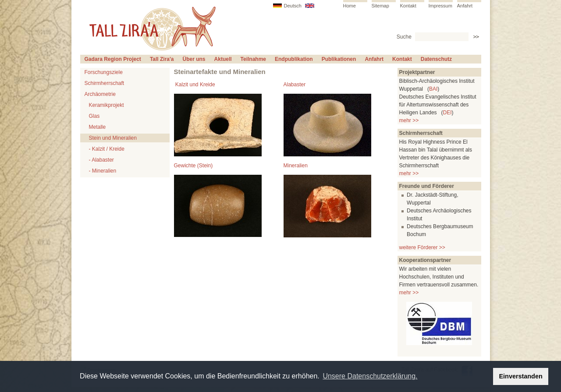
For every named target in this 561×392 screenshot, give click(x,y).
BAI (433, 89)
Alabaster (295, 85)
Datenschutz (436, 59)
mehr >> (409, 120)
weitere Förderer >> (422, 247)
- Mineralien (103, 171)
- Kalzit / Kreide (107, 149)
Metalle (98, 127)
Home (350, 6)
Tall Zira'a (162, 59)
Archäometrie (100, 94)
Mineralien (296, 166)
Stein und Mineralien (113, 138)
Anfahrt (465, 6)
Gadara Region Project (113, 59)
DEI (447, 113)
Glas (94, 116)
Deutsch (293, 6)
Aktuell (223, 59)
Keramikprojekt (107, 105)
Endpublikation (294, 59)
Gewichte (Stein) (194, 166)
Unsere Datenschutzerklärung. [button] (370, 376)
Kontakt (408, 6)
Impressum (440, 6)
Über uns (194, 59)
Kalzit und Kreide (195, 85)
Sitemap (380, 6)
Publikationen (339, 59)
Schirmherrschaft (105, 83)
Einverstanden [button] (521, 376)
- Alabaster (101, 160)
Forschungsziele (104, 72)
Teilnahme (253, 59)
